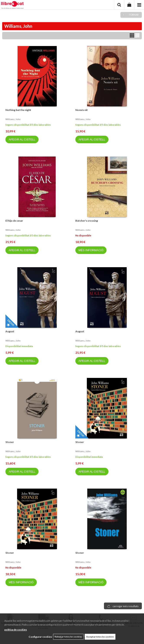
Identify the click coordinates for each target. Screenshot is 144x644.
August (10, 331)
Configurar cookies (40, 637)
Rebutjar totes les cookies (68, 637)
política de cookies (16, 630)
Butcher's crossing (87, 221)
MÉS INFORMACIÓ (91, 250)
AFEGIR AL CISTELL (22, 139)
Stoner (10, 442)
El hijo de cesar (14, 221)
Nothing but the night (18, 110)
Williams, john (13, 119)
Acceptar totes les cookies (100, 637)
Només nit (82, 110)
